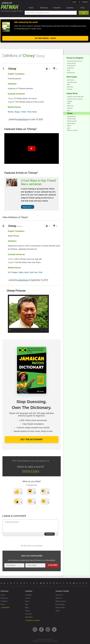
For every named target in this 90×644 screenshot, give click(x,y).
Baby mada (24, 272)
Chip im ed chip (72, 130)
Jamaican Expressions (75, 61)
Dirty (68, 70)
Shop (83, 8)
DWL (69, 85)
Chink (69, 126)
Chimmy (70, 108)
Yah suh (70, 89)
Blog (27, 608)
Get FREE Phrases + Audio (45, 38)
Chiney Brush (71, 116)
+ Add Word (5, 608)
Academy (70, 8)
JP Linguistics (49, 639)
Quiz (27, 604)
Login (74, 2)
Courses (28, 598)
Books (3, 604)
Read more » (28, 207)
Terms (58, 611)
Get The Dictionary (32, 439)
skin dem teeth (72, 82)
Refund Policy (60, 608)
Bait (41, 272)
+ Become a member (32, 620)
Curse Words (71, 63)
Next (46, 330)
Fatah (24, 112)
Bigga (18, 112)
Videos (27, 611)
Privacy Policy (60, 604)
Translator (57, 8)
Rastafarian (71, 73)
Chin (68, 111)
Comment (50, 534)
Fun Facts (28, 614)
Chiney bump (71, 119)
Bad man (34, 272)
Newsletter (29, 617)
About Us (59, 598)
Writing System (61, 601)
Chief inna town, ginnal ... (75, 99)
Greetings (70, 68)
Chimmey (70, 106)
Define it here (31, 471)
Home (31, 8)
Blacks (11, 112)
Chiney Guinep (72, 121)
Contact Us (59, 595)
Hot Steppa (13, 272)
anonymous (23, 120)
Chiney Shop (71, 123)
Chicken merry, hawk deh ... (76, 97)
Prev (42, 330)
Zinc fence (71, 80)
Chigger (70, 101)
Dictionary (44, 8)
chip (68, 128)
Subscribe (53, 565)
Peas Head (32, 112)
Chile (69, 103)
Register (85, 2)
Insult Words (71, 66)
